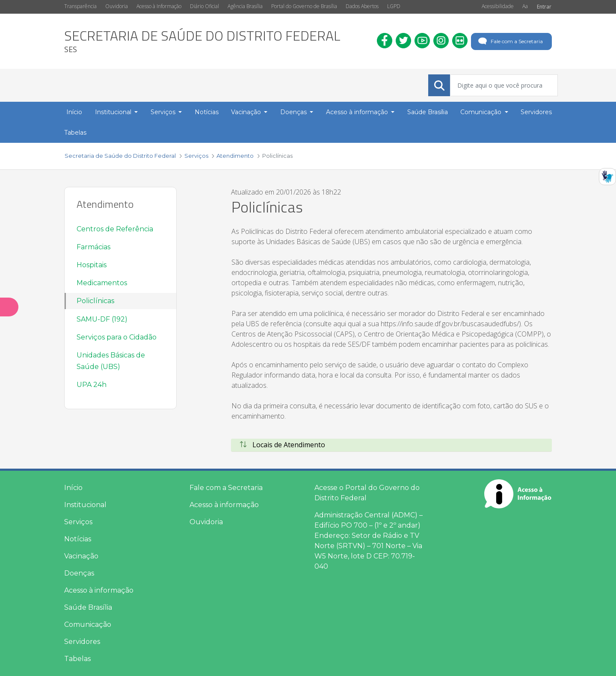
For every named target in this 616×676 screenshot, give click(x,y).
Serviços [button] (164, 112)
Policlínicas (95, 301)
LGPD (394, 6)
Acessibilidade (498, 6)
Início (73, 488)
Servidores (82, 642)
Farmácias (93, 247)
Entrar (544, 7)
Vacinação (81, 556)
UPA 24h (92, 385)
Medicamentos (102, 283)
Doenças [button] (294, 112)
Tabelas (77, 659)
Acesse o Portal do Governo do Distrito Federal (367, 493)
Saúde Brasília (88, 607)
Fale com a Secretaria (510, 41)
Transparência (80, 6)
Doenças (79, 573)
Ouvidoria (117, 6)
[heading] (202, 41)
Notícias (78, 539)
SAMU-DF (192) (102, 319)
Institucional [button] (114, 112)
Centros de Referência (115, 229)
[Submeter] (439, 86)
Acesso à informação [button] (358, 112)
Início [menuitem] (74, 112)
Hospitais (92, 265)
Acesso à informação (99, 590)
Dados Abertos (362, 6)
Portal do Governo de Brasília (304, 6)
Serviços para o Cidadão (117, 337)
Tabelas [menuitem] (75, 133)
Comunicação (88, 624)
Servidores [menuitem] (536, 112)
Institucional (85, 505)
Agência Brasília (245, 6)
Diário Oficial (204, 6)
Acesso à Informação (159, 6)
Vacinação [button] (247, 112)
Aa (525, 6)
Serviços (78, 522)
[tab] (391, 445)
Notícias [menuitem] (207, 112)
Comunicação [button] (482, 112)
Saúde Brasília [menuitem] (428, 112)
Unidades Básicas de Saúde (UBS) (111, 361)
